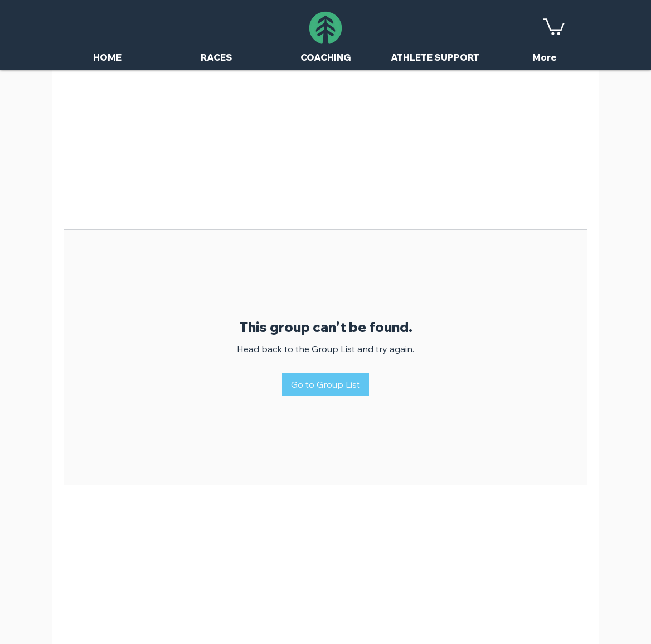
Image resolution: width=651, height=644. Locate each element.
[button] (554, 26)
